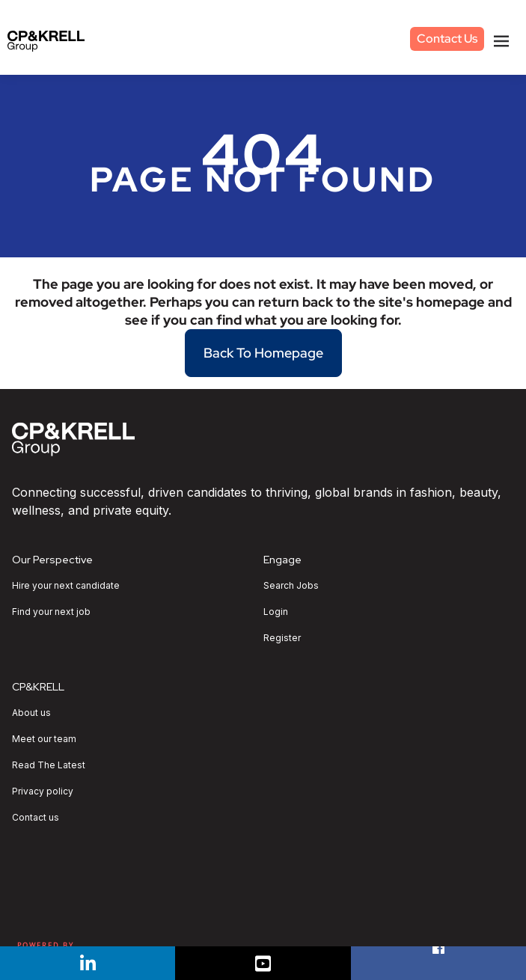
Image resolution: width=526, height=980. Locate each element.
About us (31, 713)
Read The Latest (49, 765)
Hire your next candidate (66, 586)
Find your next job (51, 612)
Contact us (36, 818)
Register (282, 638)
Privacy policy (43, 791)
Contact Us (447, 39)
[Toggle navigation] (501, 41)
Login (276, 612)
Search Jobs (291, 586)
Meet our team (44, 739)
